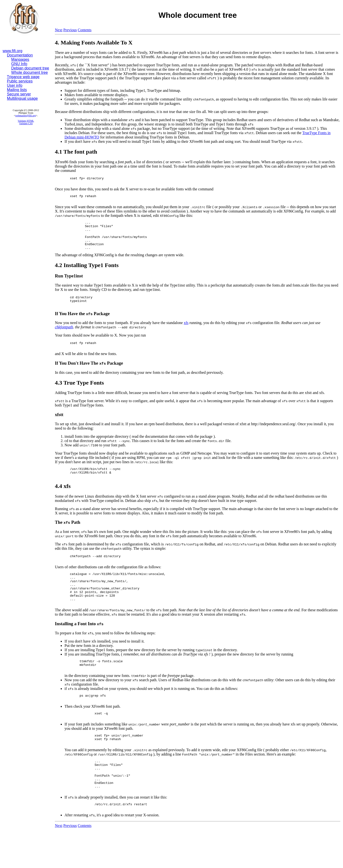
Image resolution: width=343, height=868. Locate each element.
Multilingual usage (22, 98)
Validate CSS (26, 123)
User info (15, 85)
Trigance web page (23, 77)
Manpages (20, 59)
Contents (85, 30)
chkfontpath (64, 338)
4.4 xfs (63, 500)
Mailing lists (17, 90)
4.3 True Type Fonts (79, 395)
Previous (70, 30)
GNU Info (19, 64)
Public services (20, 81)
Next (59, 30)
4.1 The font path (76, 152)
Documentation (20, 55)
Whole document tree (30, 72)
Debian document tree (30, 68)
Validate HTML (26, 121)
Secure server (19, 94)
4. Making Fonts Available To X (94, 43)
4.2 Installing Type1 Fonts (87, 274)
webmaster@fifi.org (26, 116)
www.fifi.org (13, 51)
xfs (186, 334)
